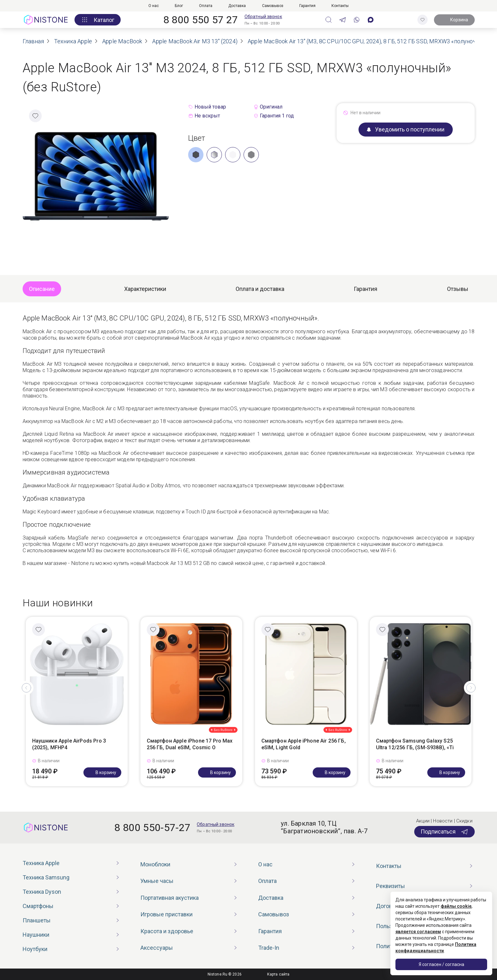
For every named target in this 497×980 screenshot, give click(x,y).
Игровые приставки (167, 914)
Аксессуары (157, 948)
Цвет (197, 138)
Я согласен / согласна (441, 964)
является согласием (418, 932)
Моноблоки (155, 864)
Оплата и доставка (260, 289)
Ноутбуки (35, 949)
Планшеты (37, 920)
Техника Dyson (42, 892)
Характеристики (145, 289)
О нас (154, 6)
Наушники (36, 935)
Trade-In (269, 948)
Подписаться (444, 832)
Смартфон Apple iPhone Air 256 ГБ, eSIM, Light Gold (304, 744)
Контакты (340, 6)
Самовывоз (273, 6)
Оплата (206, 6)
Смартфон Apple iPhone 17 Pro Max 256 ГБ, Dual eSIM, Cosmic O (190, 744)
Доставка (237, 6)
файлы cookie (456, 906)
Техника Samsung (46, 877)
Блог (179, 6)
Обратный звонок (263, 17)
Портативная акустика (170, 898)
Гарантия (307, 6)
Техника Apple (41, 863)
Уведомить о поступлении (406, 129)
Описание (42, 289)
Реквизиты (390, 886)
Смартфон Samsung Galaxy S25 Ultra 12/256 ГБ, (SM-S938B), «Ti (415, 744)
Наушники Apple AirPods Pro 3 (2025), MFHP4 (69, 744)
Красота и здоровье (167, 931)
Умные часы (157, 881)
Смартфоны (38, 906)
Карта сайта (278, 974)
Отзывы (458, 289)
